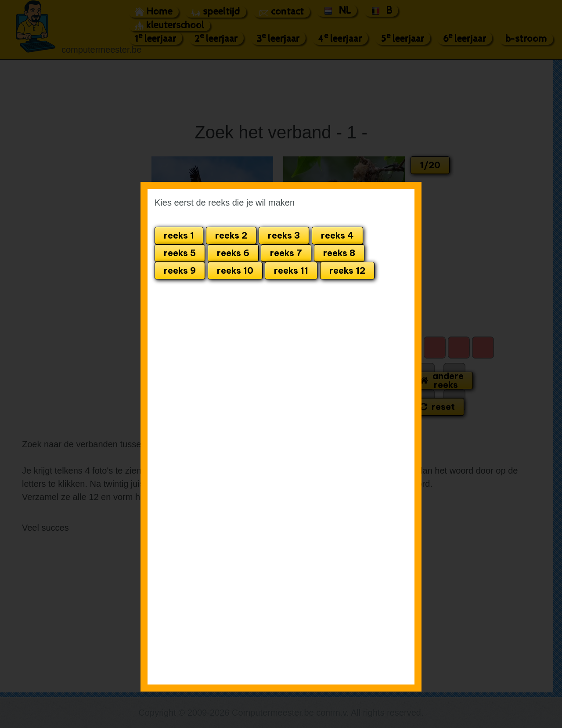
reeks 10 (235, 270)
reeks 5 (180, 253)
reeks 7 (286, 253)
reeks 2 (231, 235)
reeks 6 (233, 253)
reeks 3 (284, 235)
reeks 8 (339, 253)
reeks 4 (337, 235)
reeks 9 (180, 270)
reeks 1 (179, 235)
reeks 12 (347, 270)
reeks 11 (291, 270)
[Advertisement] (314, 326)
